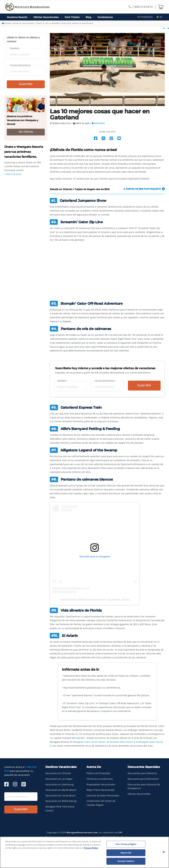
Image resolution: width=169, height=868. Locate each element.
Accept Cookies (126, 861)
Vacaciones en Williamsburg (61, 801)
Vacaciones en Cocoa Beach (61, 795)
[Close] (164, 852)
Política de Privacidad (98, 773)
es (159, 17)
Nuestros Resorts (17, 17)
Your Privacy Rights (126, 844)
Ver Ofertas (26, 132)
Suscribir (144, 385)
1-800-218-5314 (141, 7)
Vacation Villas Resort (121, 742)
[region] (84, 852)
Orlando (98, 123)
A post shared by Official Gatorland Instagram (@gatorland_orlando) (95, 600)
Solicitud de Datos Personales (103, 795)
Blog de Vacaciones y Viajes (28, 23)
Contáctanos (105, 17)
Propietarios (146, 17)
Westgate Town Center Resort (89, 742)
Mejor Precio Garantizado (101, 790)
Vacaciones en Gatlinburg (59, 784)
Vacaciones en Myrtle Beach (61, 790)
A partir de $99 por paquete (144, 189)
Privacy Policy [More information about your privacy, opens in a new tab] (91, 848)
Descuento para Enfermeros (143, 779)
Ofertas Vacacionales (46, 17)
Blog (88, 17)
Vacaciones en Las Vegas (59, 779)
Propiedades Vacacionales (101, 784)
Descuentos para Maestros (142, 773)
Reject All (126, 853)
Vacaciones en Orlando (58, 773)
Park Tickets (72, 17)
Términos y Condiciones (100, 779)
